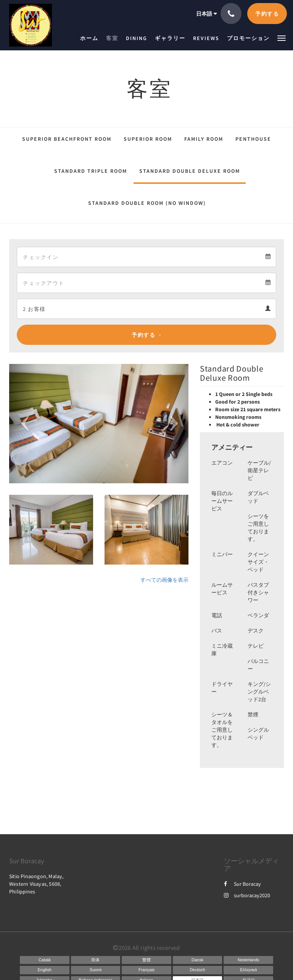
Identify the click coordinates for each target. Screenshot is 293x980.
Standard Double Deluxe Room (190, 171)
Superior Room (148, 139)
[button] (282, 38)
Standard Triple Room (91, 171)
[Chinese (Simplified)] (96, 960)
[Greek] (248, 970)
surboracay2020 (247, 895)
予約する (143, 335)
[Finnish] (96, 970)
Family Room (204, 139)
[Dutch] (248, 960)
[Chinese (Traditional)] (146, 960)
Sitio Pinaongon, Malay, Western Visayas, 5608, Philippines (36, 884)
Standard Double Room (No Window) (147, 203)
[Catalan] (45, 960)
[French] (146, 970)
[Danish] (198, 960)
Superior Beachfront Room (67, 139)
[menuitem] (91, 38)
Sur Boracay (242, 884)
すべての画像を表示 (164, 580)
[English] (45, 970)
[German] (198, 970)
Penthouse (253, 139)
